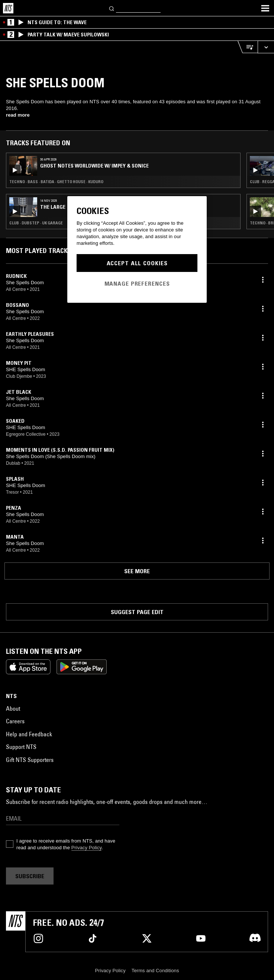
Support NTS (21, 747)
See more (137, 571)
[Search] (112, 8)
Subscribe (30, 876)
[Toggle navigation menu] (265, 8)
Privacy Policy (86, 848)
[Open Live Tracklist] (248, 47)
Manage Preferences (137, 283)
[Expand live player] (266, 47)
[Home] (8, 8)
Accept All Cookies (137, 263)
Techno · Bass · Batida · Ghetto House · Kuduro (56, 182)
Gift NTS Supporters (30, 760)
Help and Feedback (29, 734)
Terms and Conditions (155, 971)
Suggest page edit (137, 612)
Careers (15, 721)
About (13, 708)
